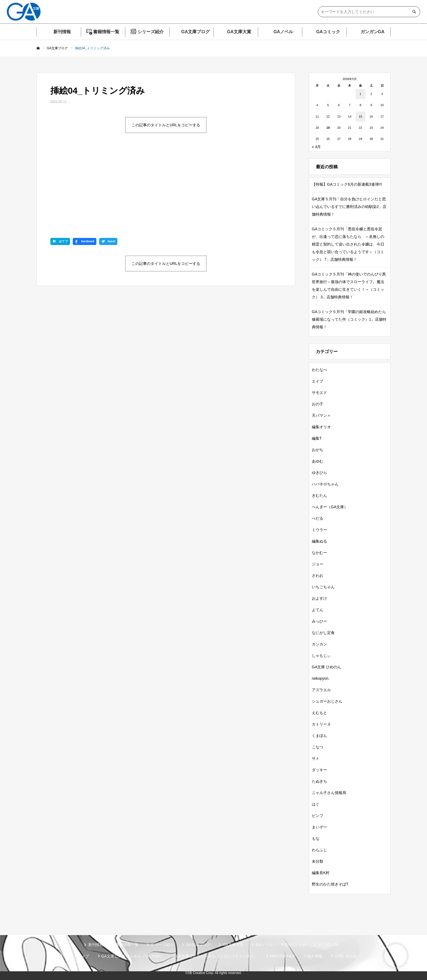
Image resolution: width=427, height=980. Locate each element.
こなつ (318, 747)
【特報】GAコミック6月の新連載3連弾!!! (347, 184)
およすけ (319, 598)
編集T (317, 438)
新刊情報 (62, 32)
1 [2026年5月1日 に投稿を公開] (361, 94)
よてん (318, 610)
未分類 (318, 861)
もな (316, 838)
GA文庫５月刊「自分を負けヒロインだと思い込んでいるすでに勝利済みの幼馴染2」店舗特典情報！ (349, 207)
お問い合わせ (346, 956)
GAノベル (283, 32)
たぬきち (319, 781)
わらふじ (319, 850)
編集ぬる (319, 541)
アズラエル (321, 690)
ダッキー (319, 770)
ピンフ (318, 816)
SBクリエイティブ (73, 956)
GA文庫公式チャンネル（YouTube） (132, 956)
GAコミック (328, 32)
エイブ (318, 381)
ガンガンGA (373, 32)
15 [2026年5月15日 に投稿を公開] (361, 117)
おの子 (318, 404)
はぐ (316, 804)
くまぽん (319, 736)
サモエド (319, 393)
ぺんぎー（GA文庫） (330, 507)
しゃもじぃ (321, 656)
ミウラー (319, 530)
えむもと (319, 713)
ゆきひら (319, 473)
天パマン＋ (321, 415)
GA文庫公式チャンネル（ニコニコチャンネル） (217, 956)
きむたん (319, 495)
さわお (318, 575)
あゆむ (318, 461)
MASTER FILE (282, 956)
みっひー (319, 621)
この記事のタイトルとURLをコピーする (166, 125)
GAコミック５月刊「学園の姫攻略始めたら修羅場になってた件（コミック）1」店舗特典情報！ (349, 319)
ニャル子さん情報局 (329, 793)
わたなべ (319, 370)
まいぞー (319, 827)
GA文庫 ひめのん (327, 667)
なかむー (319, 553)
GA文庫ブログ (196, 32)
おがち (318, 450)
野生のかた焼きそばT (330, 884)
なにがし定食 (323, 633)
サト (316, 758)
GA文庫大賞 (239, 32)
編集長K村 (321, 873)
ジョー (318, 564)
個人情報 (315, 956)
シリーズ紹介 (151, 32)
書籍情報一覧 (106, 32)
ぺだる (318, 518)
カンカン (319, 644)
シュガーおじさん (327, 701)
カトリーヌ (321, 724)
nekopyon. (321, 678)
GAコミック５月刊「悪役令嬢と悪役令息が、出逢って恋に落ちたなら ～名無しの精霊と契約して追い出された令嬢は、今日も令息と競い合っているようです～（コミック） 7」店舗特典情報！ (348, 244)
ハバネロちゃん (325, 484)
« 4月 (316, 147)
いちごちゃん (323, 587)
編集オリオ (321, 427)
